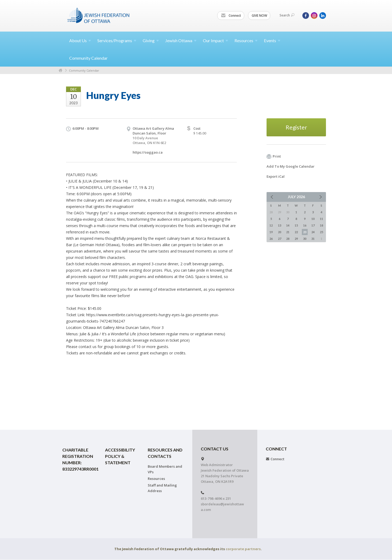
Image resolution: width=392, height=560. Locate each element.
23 (305, 232)
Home (60, 70)
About (80, 40)
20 (280, 232)
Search (287, 15)
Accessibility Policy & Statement (120, 456)
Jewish (181, 40)
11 (321, 219)
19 (271, 232)
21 (288, 232)
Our (215, 40)
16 (305, 225)
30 (305, 239)
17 (313, 225)
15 (296, 225)
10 (313, 219)
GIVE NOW (259, 16)
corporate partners (243, 549)
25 (321, 232)
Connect (231, 16)
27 (280, 239)
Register (296, 127)
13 (280, 225)
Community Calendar (88, 58)
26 (271, 239)
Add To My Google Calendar (291, 166)
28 (288, 239)
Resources (156, 479)
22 (296, 232)
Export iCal (276, 176)
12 (271, 225)
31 (313, 239)
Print (274, 157)
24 (313, 232)
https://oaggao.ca (148, 152)
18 (321, 225)
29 (296, 239)
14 (288, 225)
